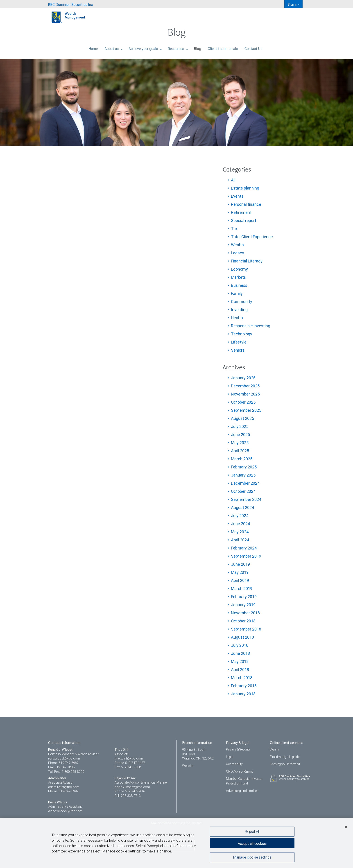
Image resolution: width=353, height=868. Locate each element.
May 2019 (240, 572)
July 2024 (240, 516)
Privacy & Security (238, 749)
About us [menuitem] (114, 47)
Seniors (238, 350)
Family (237, 293)
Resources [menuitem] (178, 47)
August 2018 (242, 637)
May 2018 (240, 661)
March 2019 (242, 589)
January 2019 (243, 605)
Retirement (241, 212)
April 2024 (240, 540)
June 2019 (240, 564)
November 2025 (245, 394)
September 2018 (246, 629)
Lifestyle (239, 342)
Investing (239, 310)
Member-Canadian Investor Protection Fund (244, 781)
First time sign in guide (285, 757)
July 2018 (240, 645)
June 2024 (241, 524)
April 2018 (240, 670)
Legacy (238, 253)
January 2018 (243, 694)
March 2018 (242, 678)
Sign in (274, 749)
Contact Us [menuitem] (253, 47)
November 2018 (245, 613)
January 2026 (243, 378)
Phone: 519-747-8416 (130, 791)
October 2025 (243, 402)
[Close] (346, 827)
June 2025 (240, 435)
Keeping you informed (285, 764)
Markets (238, 277)
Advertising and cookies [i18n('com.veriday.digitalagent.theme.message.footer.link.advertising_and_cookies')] (242, 791)
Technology (242, 334)
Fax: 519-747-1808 (61, 767)
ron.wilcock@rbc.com (64, 758)
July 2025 (240, 426)
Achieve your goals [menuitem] (145, 47)
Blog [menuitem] (197, 47)
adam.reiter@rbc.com (64, 787)
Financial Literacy (247, 261)
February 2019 (244, 597)
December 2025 (245, 386)
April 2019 (240, 580)
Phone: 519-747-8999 (63, 791)
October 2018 (243, 621)
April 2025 (240, 451)
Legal (230, 757)
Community (242, 302)
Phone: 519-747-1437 (130, 763)
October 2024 (243, 491)
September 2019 (246, 556)
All (233, 180)
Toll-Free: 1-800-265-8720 (66, 772)
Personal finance (246, 204)
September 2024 (246, 499)
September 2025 (246, 410)
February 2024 (244, 548)
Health (237, 318)
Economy (239, 269)
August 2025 (242, 418)
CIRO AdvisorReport (239, 771)
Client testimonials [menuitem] (223, 47)
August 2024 (243, 507)
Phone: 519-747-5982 (63, 763)
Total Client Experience (252, 237)
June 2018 (240, 653)
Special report (244, 220)
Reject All (252, 832)
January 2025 (243, 475)
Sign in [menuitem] (294, 5)
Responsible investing (251, 326)
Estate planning (245, 188)
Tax (234, 229)
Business (239, 285)
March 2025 (242, 459)
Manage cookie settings (252, 857)
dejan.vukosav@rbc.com (132, 787)
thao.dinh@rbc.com (129, 758)
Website (188, 766)
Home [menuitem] (93, 47)
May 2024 (240, 532)
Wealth (237, 245)
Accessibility (234, 764)
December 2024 (245, 483)
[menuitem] (71, 4)
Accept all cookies (252, 843)
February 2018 (244, 686)
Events (237, 196)
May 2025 (240, 443)
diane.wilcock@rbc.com (65, 811)
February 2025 (244, 467)
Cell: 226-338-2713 (128, 796)
